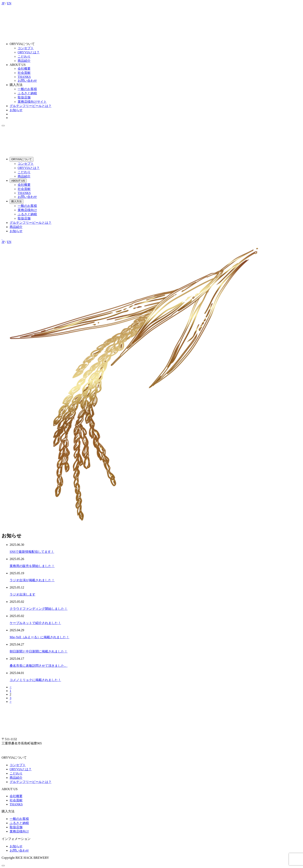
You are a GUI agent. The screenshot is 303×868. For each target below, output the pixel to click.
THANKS (24, 77)
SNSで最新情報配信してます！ (32, 552)
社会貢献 (24, 73)
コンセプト (26, 48)
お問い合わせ (27, 81)
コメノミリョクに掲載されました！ (35, 680)
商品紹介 (24, 61)
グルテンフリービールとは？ (31, 106)
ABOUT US (18, 181)
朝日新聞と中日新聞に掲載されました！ (39, 651)
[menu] (3, 126)
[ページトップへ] (3, 866)
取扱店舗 (24, 97)
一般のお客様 (27, 89)
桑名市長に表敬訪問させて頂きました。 (39, 666)
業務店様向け (27, 210)
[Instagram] (2, 238)
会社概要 (24, 69)
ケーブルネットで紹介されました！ (35, 623)
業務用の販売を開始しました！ (32, 566)
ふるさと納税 (27, 93)
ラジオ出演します (23, 594)
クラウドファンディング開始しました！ (39, 609)
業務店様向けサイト (32, 102)
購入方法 (16, 201)
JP (3, 3)
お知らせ (16, 110)
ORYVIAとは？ (29, 52)
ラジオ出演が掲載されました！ (32, 580)
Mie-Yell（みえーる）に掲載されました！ (39, 637)
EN (9, 3)
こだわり (24, 56)
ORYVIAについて (21, 159)
